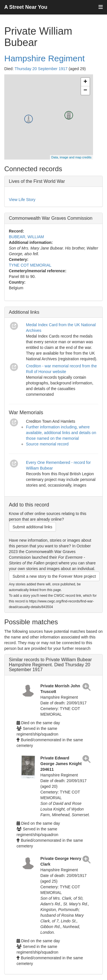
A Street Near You (26, 7)
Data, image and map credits (71, 157)
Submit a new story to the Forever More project (54, 576)
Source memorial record (47, 444)
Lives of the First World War (37, 181)
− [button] (85, 91)
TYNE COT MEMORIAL (30, 265)
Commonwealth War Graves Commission (51, 218)
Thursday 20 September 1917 (41, 69)
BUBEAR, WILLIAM (26, 237)
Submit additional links (32, 527)
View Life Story (22, 200)
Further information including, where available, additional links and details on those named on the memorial (61, 433)
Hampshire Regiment (45, 58)
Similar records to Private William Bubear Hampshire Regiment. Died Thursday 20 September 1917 (50, 665)
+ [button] (85, 82)
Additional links (24, 312)
